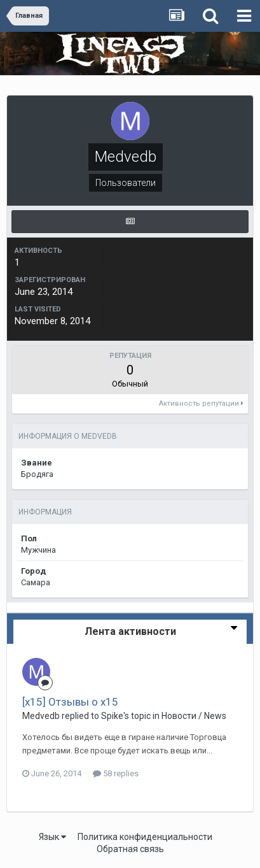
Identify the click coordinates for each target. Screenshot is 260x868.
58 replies (116, 773)
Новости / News (194, 716)
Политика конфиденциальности (145, 837)
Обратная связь (130, 849)
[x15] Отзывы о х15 (70, 702)
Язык (52, 837)
